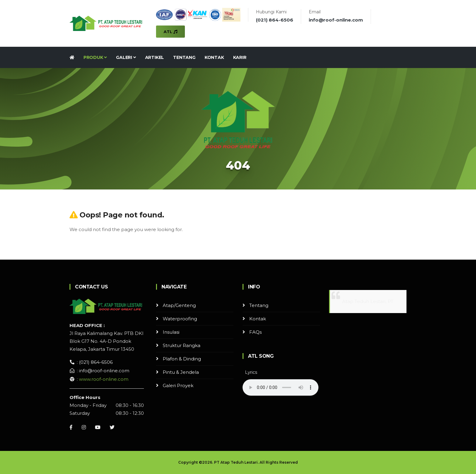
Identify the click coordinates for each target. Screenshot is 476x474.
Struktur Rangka (182, 345)
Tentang (184, 57)
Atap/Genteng (179, 305)
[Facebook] (71, 427)
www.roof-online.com (104, 379)
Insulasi (171, 332)
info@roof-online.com (336, 20)
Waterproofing (180, 319)
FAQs (255, 332)
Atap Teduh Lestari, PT (368, 301)
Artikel (155, 57)
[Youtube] (98, 427)
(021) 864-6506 (275, 20)
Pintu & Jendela (181, 372)
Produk (95, 57)
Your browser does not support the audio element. (280, 387)
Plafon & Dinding (182, 359)
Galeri (126, 57)
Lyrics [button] (251, 372)
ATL (170, 32)
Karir (240, 57)
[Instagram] (84, 427)
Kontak (214, 57)
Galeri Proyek (178, 385)
